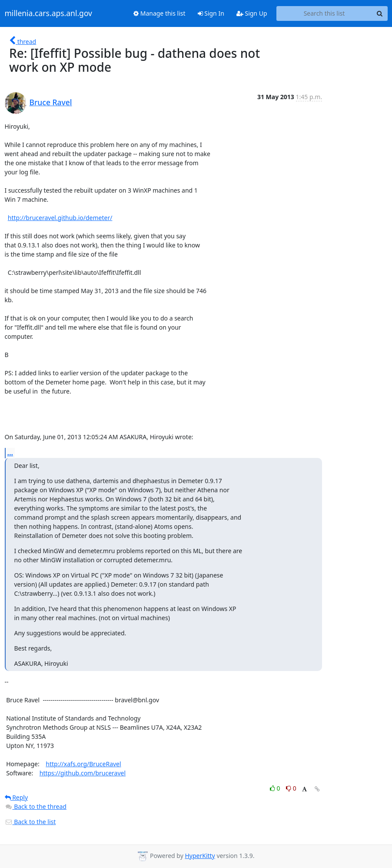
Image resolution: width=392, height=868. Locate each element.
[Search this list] (324, 13)
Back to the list (30, 822)
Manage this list (159, 13)
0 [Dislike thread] (291, 788)
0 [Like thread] (276, 788)
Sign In (211, 13)
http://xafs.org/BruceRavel (83, 764)
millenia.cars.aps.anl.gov (49, 13)
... (10, 453)
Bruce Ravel (51, 102)
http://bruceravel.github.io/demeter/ (60, 218)
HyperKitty (200, 856)
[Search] (380, 13)
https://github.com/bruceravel (83, 773)
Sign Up (252, 13)
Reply (17, 797)
